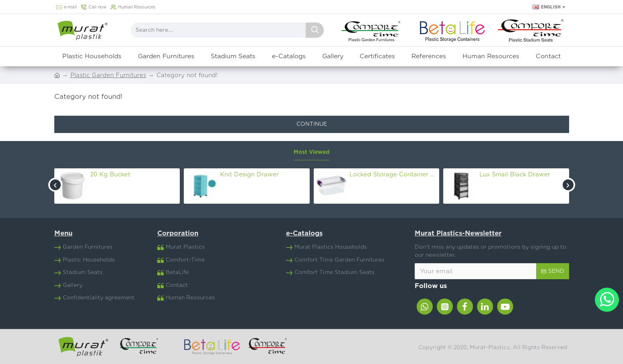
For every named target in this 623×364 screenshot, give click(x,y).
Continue (312, 124)
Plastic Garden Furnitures (108, 75)
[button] (55, 185)
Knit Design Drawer (249, 175)
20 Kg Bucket (110, 175)
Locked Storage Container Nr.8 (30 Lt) (393, 175)
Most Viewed (311, 152)
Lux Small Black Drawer (515, 175)
